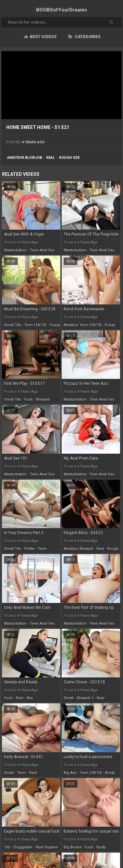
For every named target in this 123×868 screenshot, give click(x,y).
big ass (70, 773)
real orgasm (47, 847)
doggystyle (23, 847)
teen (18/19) (35, 325)
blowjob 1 (85, 698)
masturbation (15, 250)
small (69, 698)
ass (30, 698)
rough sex (69, 158)
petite (29, 549)
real (51, 158)
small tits (12, 325)
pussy (55, 325)
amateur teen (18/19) (82, 325)
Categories (84, 37)
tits (7, 847)
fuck (29, 399)
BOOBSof (61, 10)
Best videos (40, 37)
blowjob (43, 399)
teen (42, 549)
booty (110, 773)
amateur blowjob (25, 158)
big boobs (72, 847)
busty (101, 847)
